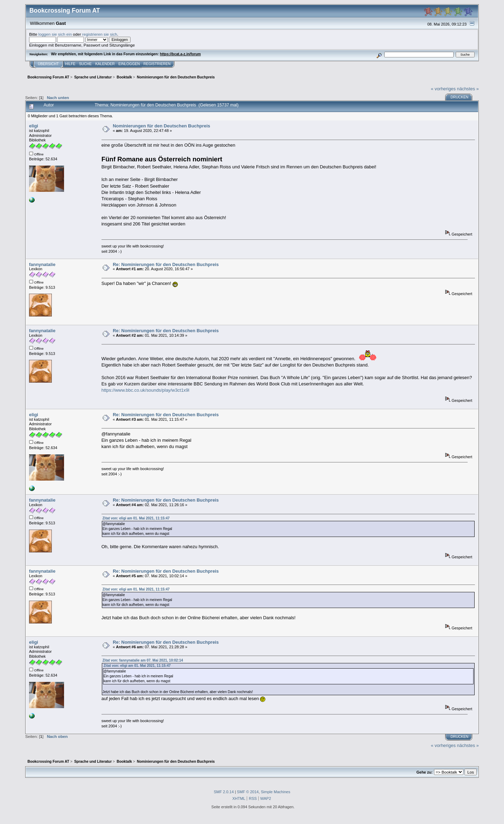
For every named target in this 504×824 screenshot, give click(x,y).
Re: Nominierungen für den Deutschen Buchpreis (166, 264)
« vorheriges (443, 89)
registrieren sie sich (100, 34)
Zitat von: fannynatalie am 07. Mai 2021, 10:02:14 (143, 660)
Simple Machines (275, 792)
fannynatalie (42, 264)
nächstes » (468, 89)
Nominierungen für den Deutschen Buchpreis (161, 126)
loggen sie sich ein (55, 34)
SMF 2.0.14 (224, 792)
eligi (34, 126)
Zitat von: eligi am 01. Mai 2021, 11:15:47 (136, 518)
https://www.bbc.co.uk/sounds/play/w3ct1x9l (145, 390)
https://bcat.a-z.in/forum (180, 54)
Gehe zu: (425, 772)
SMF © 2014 (248, 792)
